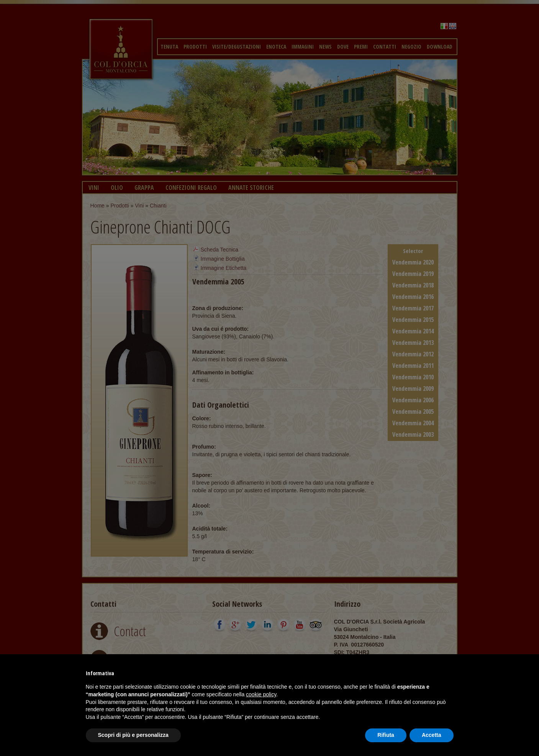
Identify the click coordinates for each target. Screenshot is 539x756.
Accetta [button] (432, 735)
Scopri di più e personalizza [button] (133, 735)
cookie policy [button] (261, 694)
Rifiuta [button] (386, 735)
